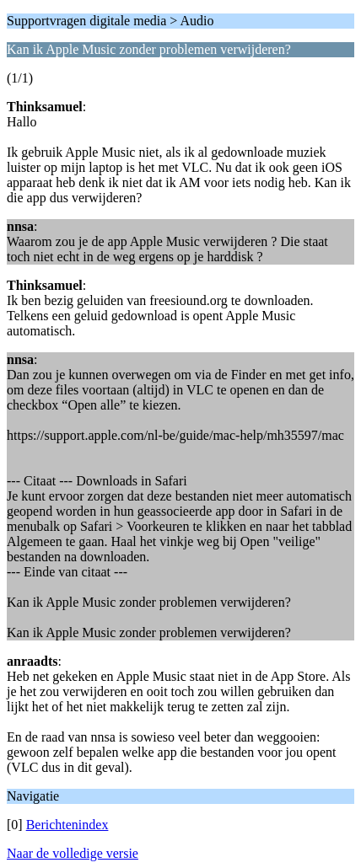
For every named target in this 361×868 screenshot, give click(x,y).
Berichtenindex (67, 825)
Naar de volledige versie (73, 853)
